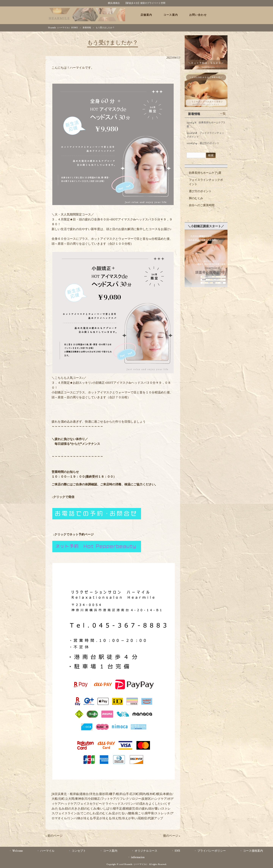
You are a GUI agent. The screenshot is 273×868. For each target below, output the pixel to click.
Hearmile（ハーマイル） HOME (63, 28)
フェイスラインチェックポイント (206, 182)
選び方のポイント (200, 191)
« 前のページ (54, 836)
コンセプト (79, 851)
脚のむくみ (196, 198)
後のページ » (172, 836)
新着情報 (87, 28)
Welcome (18, 851)
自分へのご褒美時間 (202, 205)
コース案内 (110, 851)
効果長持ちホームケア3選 (205, 173)
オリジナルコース (146, 851)
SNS (177, 851)
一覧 (223, 114)
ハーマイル (47, 851)
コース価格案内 (253, 851)
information (138, 857)
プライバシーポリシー (212, 851)
